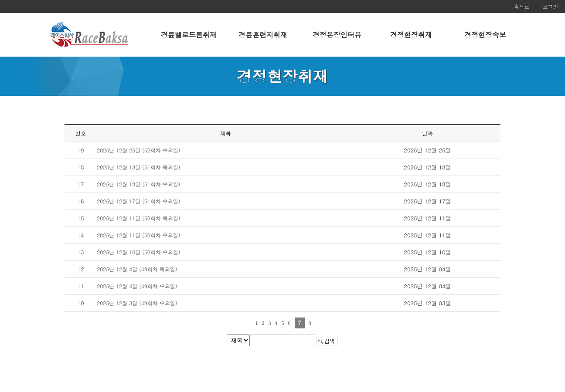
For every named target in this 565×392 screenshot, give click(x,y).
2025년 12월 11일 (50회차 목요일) (138, 218)
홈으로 (522, 6)
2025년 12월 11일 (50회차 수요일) (138, 235)
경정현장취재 (411, 35)
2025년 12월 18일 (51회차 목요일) (138, 167)
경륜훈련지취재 (263, 35)
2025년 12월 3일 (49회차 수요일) (137, 303)
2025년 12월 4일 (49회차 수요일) (137, 286)
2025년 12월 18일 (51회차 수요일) (138, 184)
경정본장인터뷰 (337, 35)
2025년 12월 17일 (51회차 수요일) (138, 201)
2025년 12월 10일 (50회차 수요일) (138, 252)
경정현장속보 (485, 35)
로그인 (551, 6)
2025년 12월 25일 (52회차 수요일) (138, 150)
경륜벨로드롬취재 (189, 35)
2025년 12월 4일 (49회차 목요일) (137, 269)
